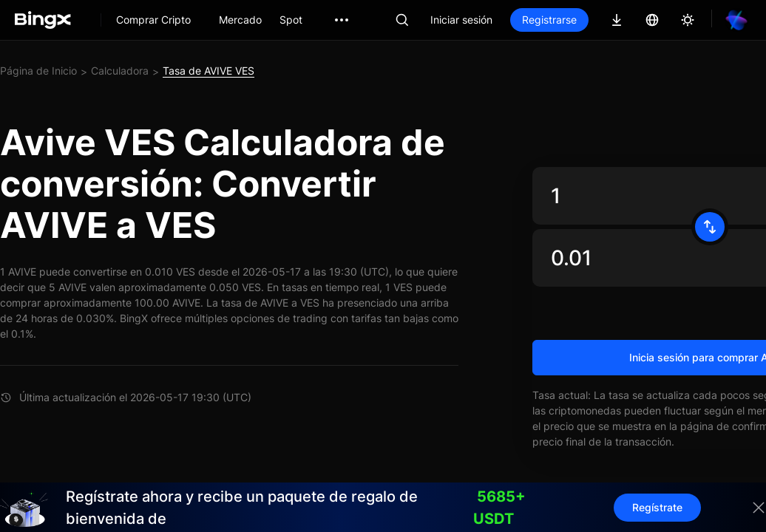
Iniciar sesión (461, 20)
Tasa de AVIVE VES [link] (209, 71)
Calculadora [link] (120, 71)
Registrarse (549, 20)
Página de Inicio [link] (38, 71)
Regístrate (657, 507)
